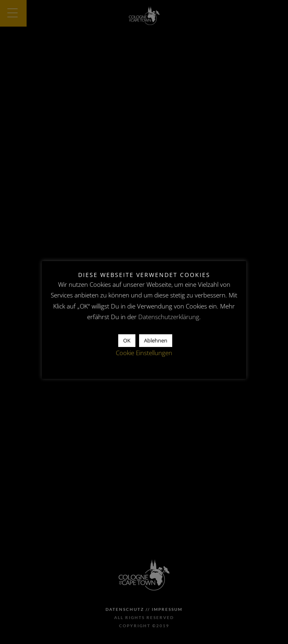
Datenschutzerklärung (169, 317)
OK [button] (127, 340)
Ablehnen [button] (156, 340)
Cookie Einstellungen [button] (144, 353)
